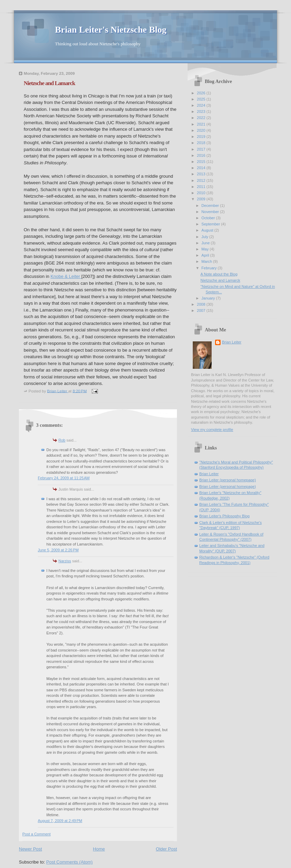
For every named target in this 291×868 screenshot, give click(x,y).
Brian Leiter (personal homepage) (228, 480)
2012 (202, 180)
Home (99, 849)
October (209, 218)
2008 (202, 304)
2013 (202, 174)
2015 (202, 162)
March (207, 261)
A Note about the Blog (219, 274)
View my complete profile (212, 430)
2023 (202, 112)
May (205, 249)
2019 (202, 137)
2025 (202, 99)
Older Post (166, 849)
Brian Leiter (232, 342)
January (209, 298)
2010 (202, 193)
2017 (202, 149)
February (209, 268)
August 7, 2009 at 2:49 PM (60, 821)
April (206, 255)
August (208, 230)
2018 (202, 143)
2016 (202, 155)
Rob (62, 440)
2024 (202, 105)
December (211, 206)
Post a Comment (36, 834)
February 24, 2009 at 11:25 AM (64, 478)
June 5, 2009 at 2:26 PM (58, 550)
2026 (202, 93)
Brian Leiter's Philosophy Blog (224, 516)
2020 (202, 130)
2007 (202, 310)
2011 (202, 187)
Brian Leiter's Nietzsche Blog (111, 30)
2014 (202, 168)
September (211, 224)
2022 (202, 118)
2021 (202, 124)
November (211, 212)
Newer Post (30, 849)
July (205, 237)
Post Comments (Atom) (70, 862)
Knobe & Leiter (66, 276)
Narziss (65, 561)
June (206, 243)
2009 (202, 199)
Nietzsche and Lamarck (220, 280)
